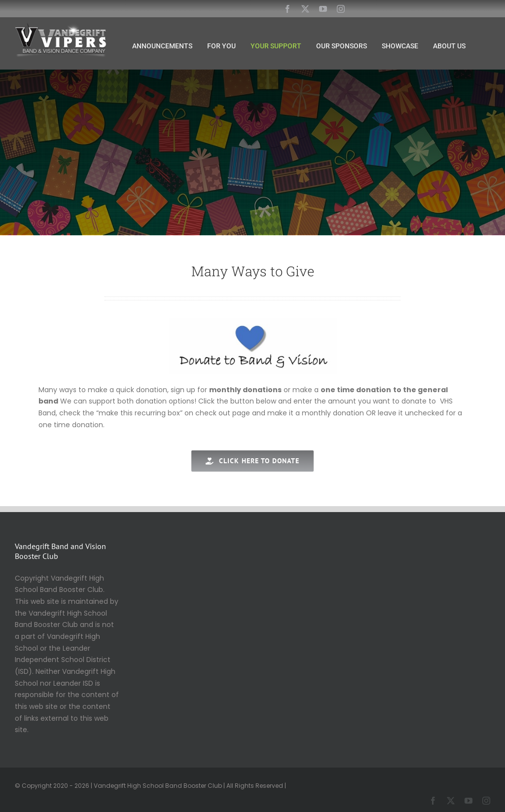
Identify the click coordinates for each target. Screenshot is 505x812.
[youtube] (323, 9)
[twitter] (305, 9)
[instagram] (341, 9)
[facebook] (288, 9)
